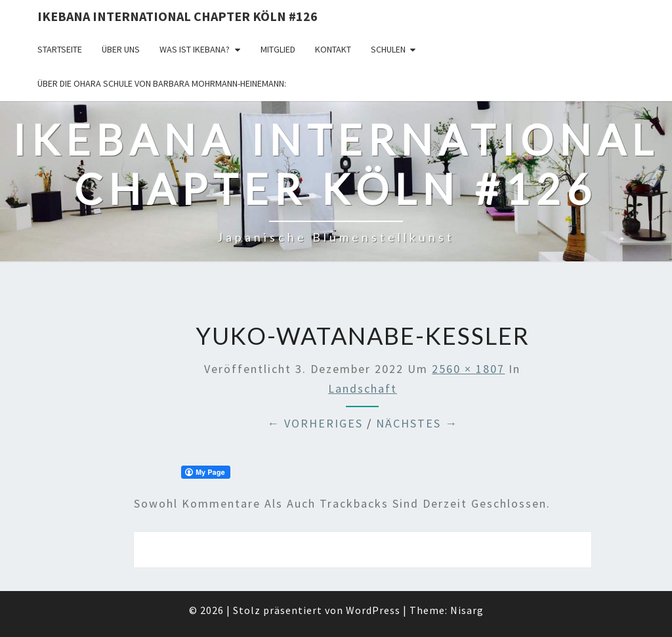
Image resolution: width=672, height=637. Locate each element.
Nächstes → (417, 423)
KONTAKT (333, 49)
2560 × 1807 (468, 369)
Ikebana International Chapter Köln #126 (178, 16)
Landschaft (363, 388)
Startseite (60, 49)
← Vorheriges (315, 423)
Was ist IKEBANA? (195, 49)
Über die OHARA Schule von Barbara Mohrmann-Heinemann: (162, 83)
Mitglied (278, 49)
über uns (121, 49)
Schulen (388, 49)
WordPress (373, 610)
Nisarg (467, 610)
